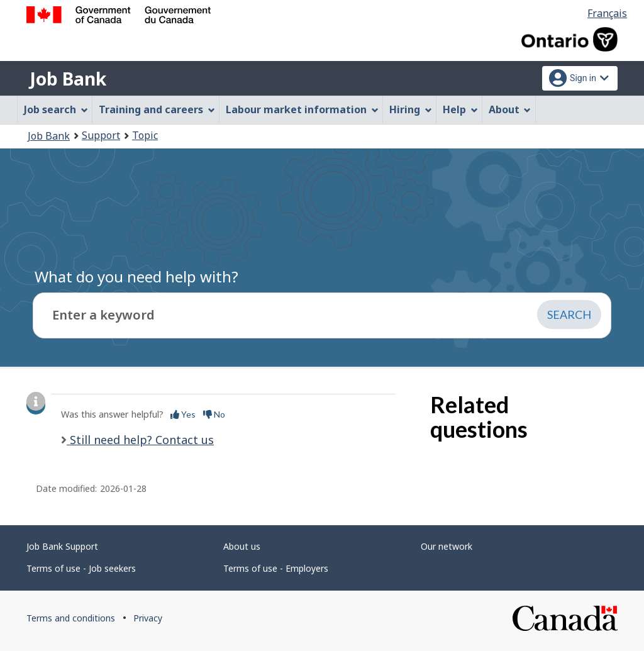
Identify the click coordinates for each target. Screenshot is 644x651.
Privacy (148, 618)
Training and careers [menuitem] (157, 109)
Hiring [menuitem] (411, 109)
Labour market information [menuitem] (302, 109)
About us (242, 546)
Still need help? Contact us (140, 440)
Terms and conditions (71, 618)
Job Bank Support (62, 546)
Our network (447, 546)
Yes (183, 414)
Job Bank (68, 79)
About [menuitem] (510, 109)
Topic (145, 135)
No (214, 414)
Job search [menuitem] (56, 109)
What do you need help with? (136, 276)
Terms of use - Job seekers (81, 568)
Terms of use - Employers (276, 568)
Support (101, 135)
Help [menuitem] (460, 109)
